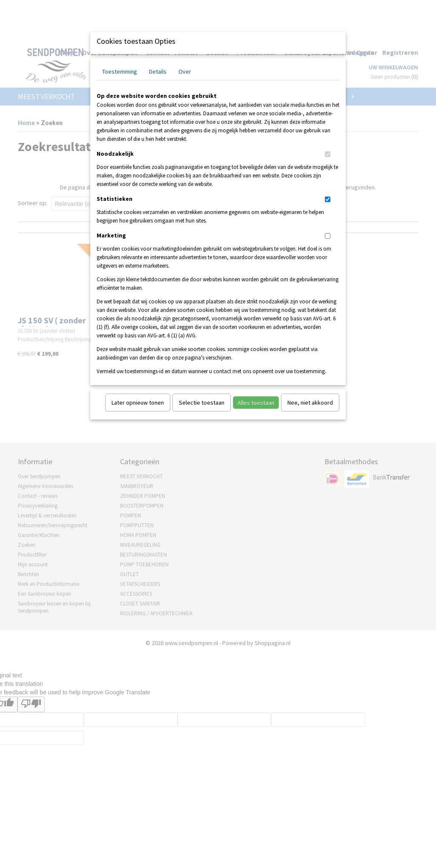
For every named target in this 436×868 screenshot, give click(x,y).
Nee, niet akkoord (310, 403)
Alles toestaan (256, 403)
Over (185, 71)
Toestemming (120, 71)
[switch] (328, 154)
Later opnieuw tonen (138, 403)
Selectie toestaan (202, 403)
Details (158, 71)
